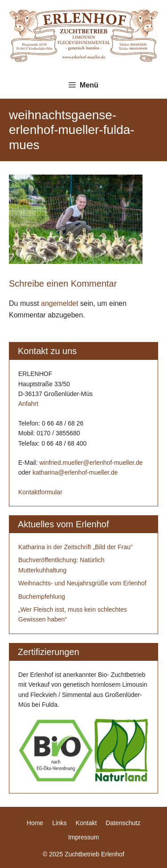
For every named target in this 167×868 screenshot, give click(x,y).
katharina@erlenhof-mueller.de (75, 472)
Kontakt (86, 823)
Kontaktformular (40, 492)
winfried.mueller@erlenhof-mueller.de (91, 463)
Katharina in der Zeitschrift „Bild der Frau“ (75, 547)
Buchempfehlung (42, 597)
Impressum (83, 837)
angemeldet (60, 303)
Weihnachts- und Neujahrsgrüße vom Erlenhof (82, 583)
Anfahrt (28, 404)
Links (59, 823)
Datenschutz (123, 823)
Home (35, 823)
